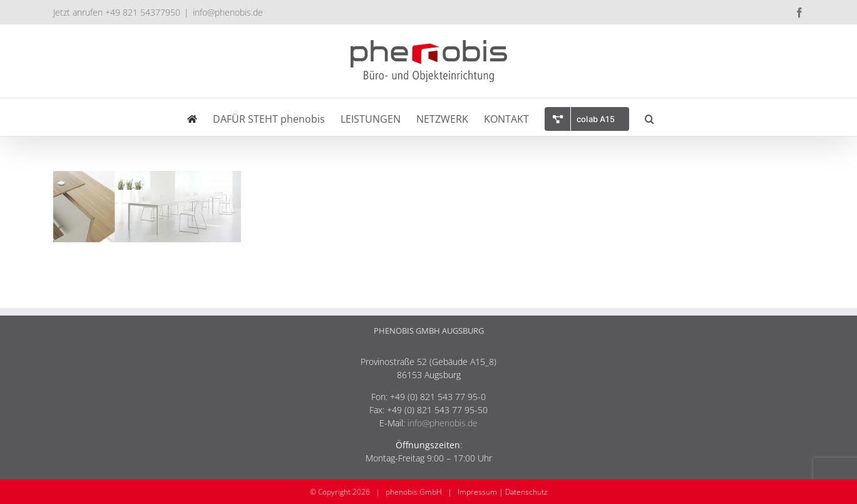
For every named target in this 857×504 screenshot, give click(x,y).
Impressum (477, 492)
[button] (649, 117)
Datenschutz (526, 492)
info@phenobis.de (228, 12)
